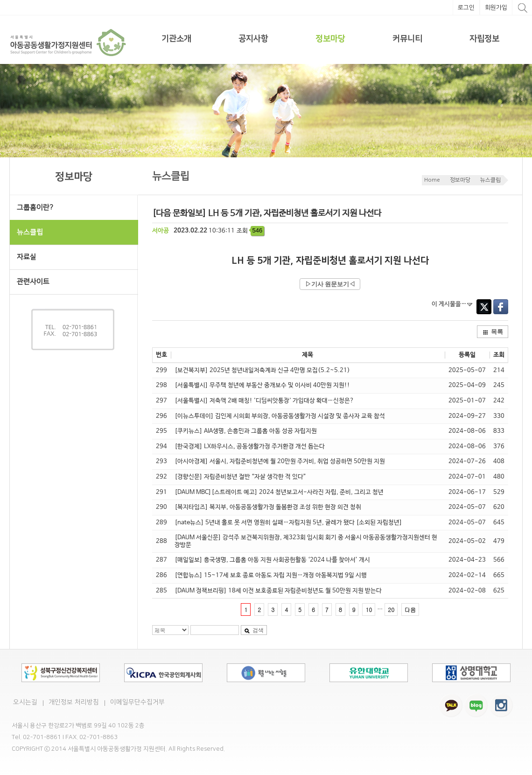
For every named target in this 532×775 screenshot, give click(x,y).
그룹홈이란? (35, 208)
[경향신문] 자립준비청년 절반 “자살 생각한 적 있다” (240, 477)
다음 (410, 609)
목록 (493, 332)
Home (432, 180)
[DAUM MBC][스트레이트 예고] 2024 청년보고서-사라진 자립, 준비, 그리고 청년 (279, 492)
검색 (254, 630)
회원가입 (496, 7)
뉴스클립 (490, 180)
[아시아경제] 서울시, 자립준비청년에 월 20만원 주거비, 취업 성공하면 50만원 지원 (280, 461)
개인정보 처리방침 (74, 702)
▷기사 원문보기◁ (330, 284)
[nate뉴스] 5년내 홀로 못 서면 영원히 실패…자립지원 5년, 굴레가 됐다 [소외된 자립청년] (288, 523)
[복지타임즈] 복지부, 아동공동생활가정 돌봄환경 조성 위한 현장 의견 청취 (268, 507)
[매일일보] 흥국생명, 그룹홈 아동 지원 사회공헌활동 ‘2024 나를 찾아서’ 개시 (272, 560)
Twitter (484, 307)
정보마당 (330, 39)
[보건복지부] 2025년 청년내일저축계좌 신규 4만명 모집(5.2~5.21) (262, 370)
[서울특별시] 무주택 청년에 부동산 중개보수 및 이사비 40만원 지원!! (262, 385)
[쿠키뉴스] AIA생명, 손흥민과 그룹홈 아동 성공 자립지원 (246, 431)
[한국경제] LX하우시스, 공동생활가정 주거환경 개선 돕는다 (250, 447)
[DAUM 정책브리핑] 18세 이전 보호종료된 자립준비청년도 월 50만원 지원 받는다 (278, 591)
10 (369, 609)
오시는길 (25, 702)
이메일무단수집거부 (137, 702)
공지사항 (253, 39)
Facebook (501, 307)
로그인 (466, 7)
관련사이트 (33, 282)
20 (391, 609)
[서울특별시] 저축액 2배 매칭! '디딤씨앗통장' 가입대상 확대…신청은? (264, 401)
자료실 (27, 257)
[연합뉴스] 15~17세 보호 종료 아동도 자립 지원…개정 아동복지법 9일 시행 (271, 575)
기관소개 (176, 39)
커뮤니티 (407, 39)
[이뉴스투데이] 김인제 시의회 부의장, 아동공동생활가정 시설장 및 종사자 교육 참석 (280, 416)
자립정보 (484, 39)
